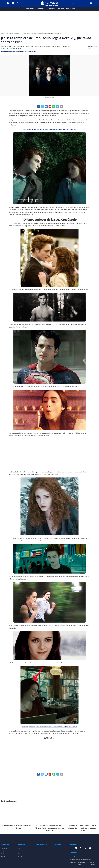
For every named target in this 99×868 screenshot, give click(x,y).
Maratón (20, 857)
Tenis (20, 854)
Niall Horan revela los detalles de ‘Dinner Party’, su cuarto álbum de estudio (50, 828)
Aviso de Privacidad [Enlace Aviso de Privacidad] (92, 863)
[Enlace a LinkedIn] (13, 3)
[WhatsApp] (54, 107)
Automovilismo (22, 851)
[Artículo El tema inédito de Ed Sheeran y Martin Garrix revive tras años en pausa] (82, 814)
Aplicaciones (4, 848)
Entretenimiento (41, 845)
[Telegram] (58, 107)
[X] (42, 107)
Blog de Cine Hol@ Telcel (13, 34)
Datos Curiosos (5, 857)
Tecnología (29, 9)
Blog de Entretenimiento (9, 51)
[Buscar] (91, 3)
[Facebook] (38, 107)
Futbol (20, 848)
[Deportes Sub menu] (55, 9)
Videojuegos (40, 9)
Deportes (51, 9)
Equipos (3, 851)
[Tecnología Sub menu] (34, 9)
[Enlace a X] (18, 3)
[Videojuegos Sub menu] (45, 9)
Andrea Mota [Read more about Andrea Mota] (93, 46)
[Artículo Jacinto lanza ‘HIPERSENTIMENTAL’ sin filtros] (17, 814)
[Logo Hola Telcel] (49, 3)
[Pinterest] (50, 107)
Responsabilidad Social (82, 863)
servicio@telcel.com (75, 856)
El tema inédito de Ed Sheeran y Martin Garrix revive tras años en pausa (82, 828)
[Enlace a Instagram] (8, 3)
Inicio (2, 34)
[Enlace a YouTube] (22, 3)
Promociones (70, 9)
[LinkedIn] (46, 107)
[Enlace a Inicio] (8, 839)
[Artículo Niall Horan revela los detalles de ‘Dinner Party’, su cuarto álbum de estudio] (50, 814)
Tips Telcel (61, 9)
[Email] (62, 107)
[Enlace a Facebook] (3, 3)
